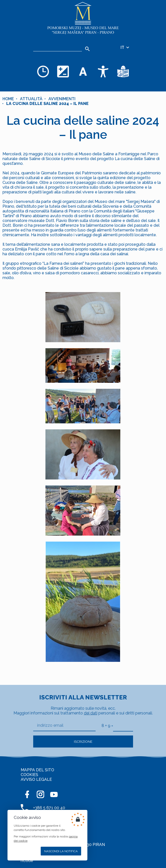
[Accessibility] (103, 71)
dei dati (91, 713)
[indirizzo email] (64, 726)
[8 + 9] (123, 725)
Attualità (31, 99)
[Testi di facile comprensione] (123, 71)
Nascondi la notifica (61, 851)
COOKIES (29, 775)
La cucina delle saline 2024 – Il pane (47, 104)
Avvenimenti (62, 99)
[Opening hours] (43, 71)
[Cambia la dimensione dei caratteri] (83, 71)
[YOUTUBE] (54, 794)
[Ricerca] (58, 48)
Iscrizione (83, 741)
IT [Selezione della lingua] (125, 47)
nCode (27, 861)
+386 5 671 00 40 (49, 808)
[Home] (83, 18)
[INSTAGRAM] (40, 794)
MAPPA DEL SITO (37, 770)
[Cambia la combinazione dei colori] (63, 71)
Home (8, 99)
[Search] (87, 49)
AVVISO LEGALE (36, 779)
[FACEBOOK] (27, 794)
